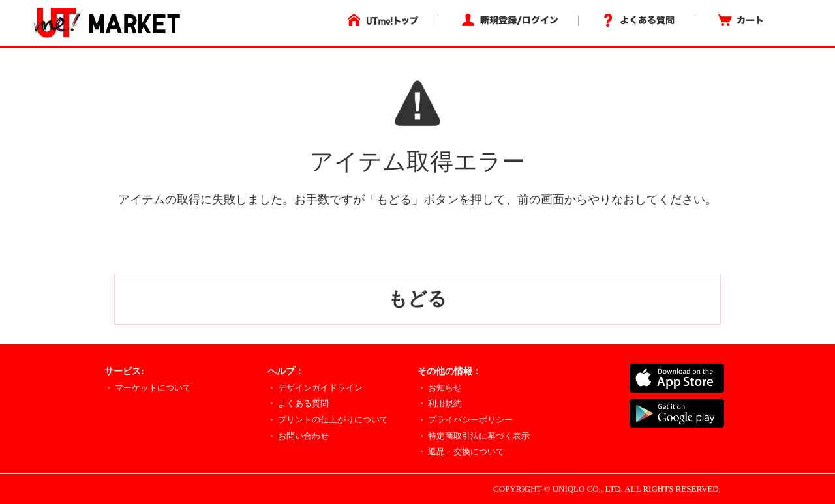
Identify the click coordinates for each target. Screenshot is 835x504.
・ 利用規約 (440, 403)
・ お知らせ (440, 388)
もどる (417, 299)
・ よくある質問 (298, 403)
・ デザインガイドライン (315, 388)
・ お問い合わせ (298, 436)
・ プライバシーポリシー (465, 420)
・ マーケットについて (148, 388)
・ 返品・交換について (461, 452)
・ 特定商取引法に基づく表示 (474, 436)
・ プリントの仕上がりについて (328, 420)
